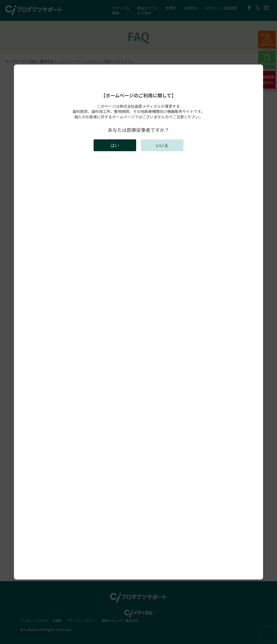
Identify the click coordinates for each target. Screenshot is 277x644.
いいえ (162, 145)
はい (115, 145)
